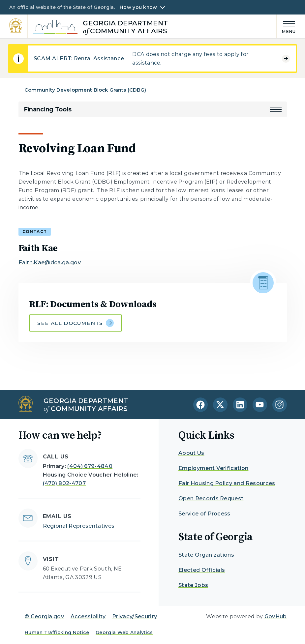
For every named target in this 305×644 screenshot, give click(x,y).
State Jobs (193, 585)
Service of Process (204, 514)
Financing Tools (48, 109)
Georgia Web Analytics (124, 632)
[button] (276, 109)
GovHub (276, 616)
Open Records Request (211, 498)
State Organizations (206, 555)
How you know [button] (138, 7)
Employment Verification (213, 468)
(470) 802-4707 (64, 483)
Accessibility (88, 616)
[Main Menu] (286, 26)
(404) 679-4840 (90, 466)
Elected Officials (202, 570)
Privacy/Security (135, 616)
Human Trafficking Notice (57, 632)
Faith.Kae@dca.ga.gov (50, 263)
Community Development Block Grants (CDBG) (85, 90)
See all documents (76, 323)
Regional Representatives (79, 526)
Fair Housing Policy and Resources (227, 483)
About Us (191, 453)
